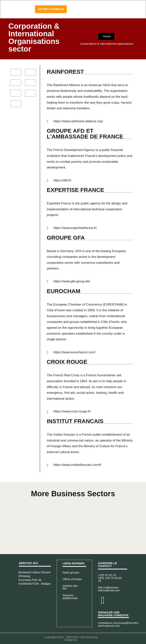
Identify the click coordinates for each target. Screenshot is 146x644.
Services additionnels (70, 596)
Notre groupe (71, 572)
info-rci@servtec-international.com (109, 589)
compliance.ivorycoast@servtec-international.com (118, 624)
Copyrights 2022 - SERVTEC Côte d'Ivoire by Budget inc (71, 638)
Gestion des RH (70, 587)
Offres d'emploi (72, 579)
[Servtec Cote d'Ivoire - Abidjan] (35, 601)
